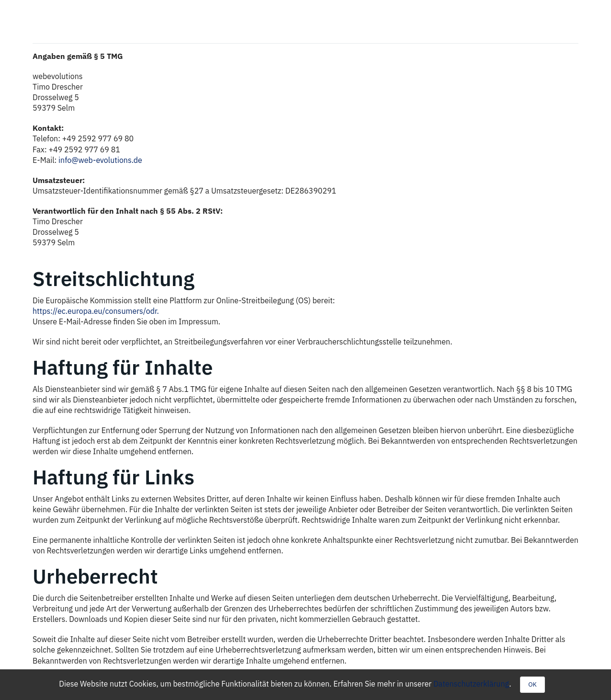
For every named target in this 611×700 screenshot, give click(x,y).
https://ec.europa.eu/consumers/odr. (96, 311)
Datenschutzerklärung (471, 684)
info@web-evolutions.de (100, 160)
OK (532, 684)
